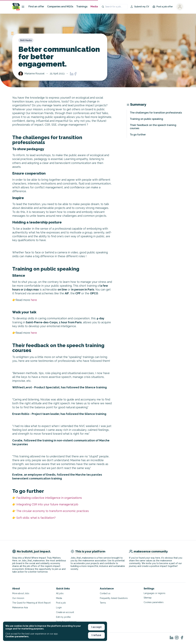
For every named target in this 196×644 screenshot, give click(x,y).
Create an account (65, 612)
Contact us (105, 593)
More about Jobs (21, 593)
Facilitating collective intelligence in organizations (49, 498)
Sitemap (148, 598)
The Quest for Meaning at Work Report (31, 603)
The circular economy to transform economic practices (53, 511)
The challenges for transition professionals (156, 113)
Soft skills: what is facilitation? (36, 518)
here (34, 300)
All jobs (60, 593)
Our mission (18, 598)
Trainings (82, 7)
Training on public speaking (146, 119)
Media (94, 7)
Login (59, 607)
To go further (138, 135)
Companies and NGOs (60, 7)
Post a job (61, 603)
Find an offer (36, 7)
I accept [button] (96, 627)
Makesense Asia (20, 607)
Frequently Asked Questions (114, 598)
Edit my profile (63, 617)
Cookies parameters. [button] (17, 636)
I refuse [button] (96, 635)
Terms (103, 603)
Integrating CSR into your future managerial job (47, 504)
